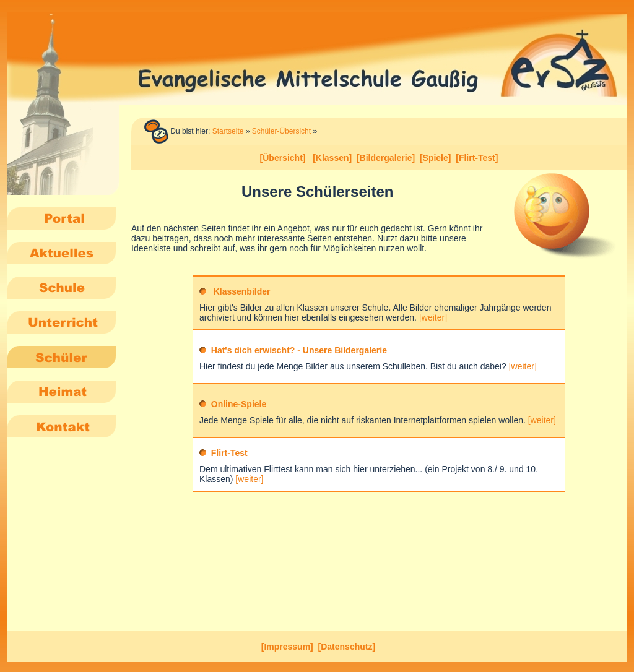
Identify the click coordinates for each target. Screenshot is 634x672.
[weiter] (433, 317)
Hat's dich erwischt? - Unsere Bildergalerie (299, 350)
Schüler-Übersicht (281, 131)
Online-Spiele (239, 404)
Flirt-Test (229, 453)
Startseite (228, 131)
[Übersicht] (283, 158)
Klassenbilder (242, 291)
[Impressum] (287, 647)
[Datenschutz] (347, 647)
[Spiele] (436, 158)
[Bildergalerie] (386, 158)
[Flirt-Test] (477, 158)
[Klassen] (332, 158)
